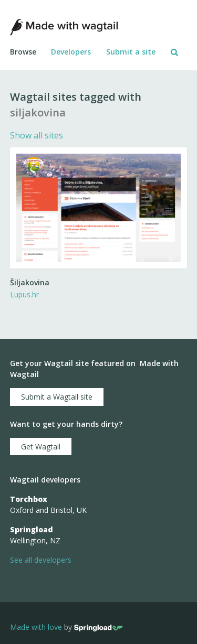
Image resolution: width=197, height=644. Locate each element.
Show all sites (37, 135)
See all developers (41, 560)
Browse (23, 52)
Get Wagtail (41, 447)
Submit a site (131, 52)
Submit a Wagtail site (57, 397)
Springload (32, 529)
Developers (71, 52)
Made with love (36, 627)
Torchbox (29, 499)
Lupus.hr (24, 294)
